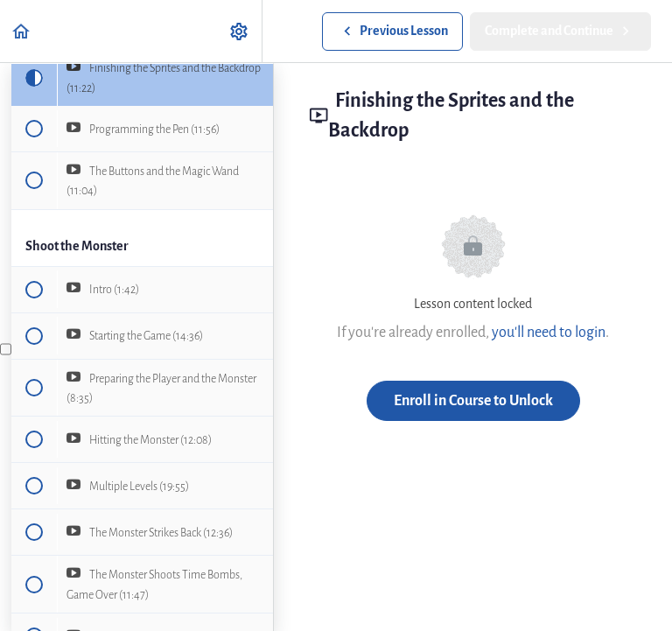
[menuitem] (240, 31)
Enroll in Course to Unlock (473, 400)
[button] (22, 31)
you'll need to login (549, 332)
